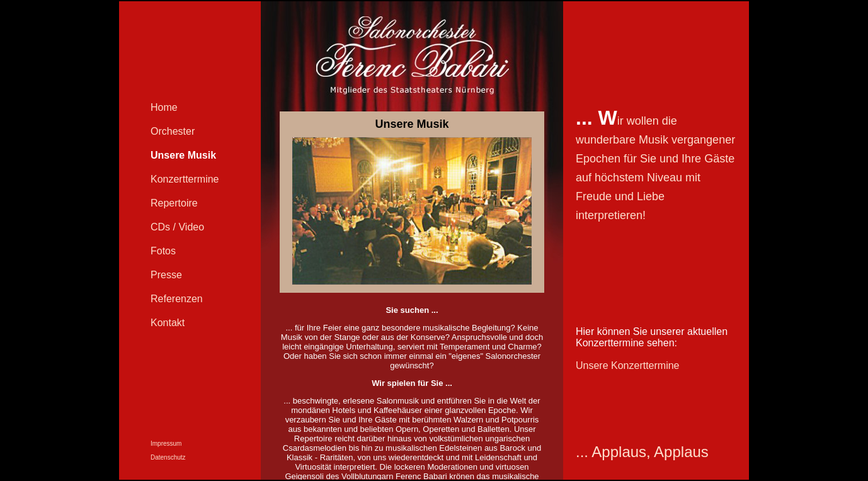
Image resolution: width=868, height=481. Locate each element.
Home (164, 107)
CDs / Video (177, 227)
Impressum (166, 444)
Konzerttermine (185, 179)
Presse (166, 275)
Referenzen (177, 299)
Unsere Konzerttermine (628, 365)
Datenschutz (168, 457)
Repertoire (174, 203)
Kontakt (168, 323)
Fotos (163, 251)
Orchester (173, 131)
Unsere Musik (183, 155)
